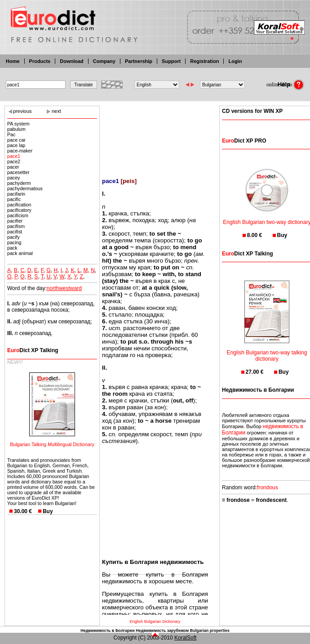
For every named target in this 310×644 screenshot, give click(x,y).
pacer (13, 167)
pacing (14, 242)
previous (22, 111)
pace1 (14, 156)
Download (72, 61)
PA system (18, 124)
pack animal (20, 253)
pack (12, 248)
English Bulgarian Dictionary (155, 622)
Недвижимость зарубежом (162, 631)
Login (235, 61)
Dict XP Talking (33, 350)
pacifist (15, 232)
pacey (13, 178)
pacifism (16, 226)
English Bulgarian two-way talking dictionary (267, 350)
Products (40, 61)
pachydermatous (25, 188)
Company (104, 61)
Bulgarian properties (210, 631)
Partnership (139, 61)
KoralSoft (185, 638)
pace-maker (20, 151)
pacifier (15, 221)
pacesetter (18, 172)
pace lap (16, 145)
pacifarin (16, 194)
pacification (19, 205)
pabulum (16, 129)
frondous (268, 487)
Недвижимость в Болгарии (107, 631)
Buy (48, 511)
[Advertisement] (155, 136)
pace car (16, 140)
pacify (13, 237)
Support (171, 61)
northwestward (64, 288)
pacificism (18, 215)
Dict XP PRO (244, 141)
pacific (14, 199)
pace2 (14, 161)
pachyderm (19, 183)
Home (13, 61)
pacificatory (19, 210)
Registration (204, 61)
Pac (11, 134)
